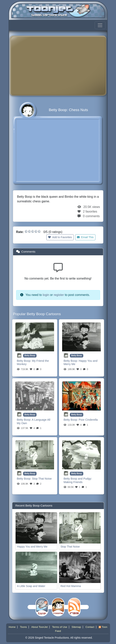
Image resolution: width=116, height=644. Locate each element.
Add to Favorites (60, 237)
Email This (85, 237)
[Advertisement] (64, 66)
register (59, 295)
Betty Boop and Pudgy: (78, 479)
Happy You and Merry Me (32, 547)
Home (12, 627)
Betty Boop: (24, 361)
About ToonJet (40, 627)
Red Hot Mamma (71, 586)
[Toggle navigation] (100, 25)
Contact (90, 627)
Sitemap (76, 627)
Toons (23, 627)
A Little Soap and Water (31, 586)
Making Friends (73, 482)
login (46, 295)
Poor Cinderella (88, 420)
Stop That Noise (42, 479)
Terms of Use (60, 627)
